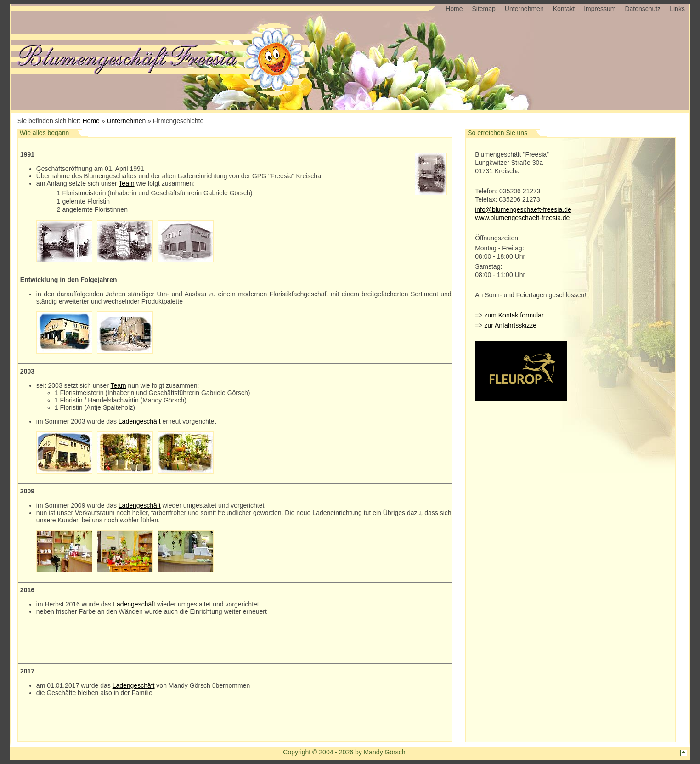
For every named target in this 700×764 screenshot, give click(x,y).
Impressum (600, 9)
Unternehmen (524, 9)
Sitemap (483, 9)
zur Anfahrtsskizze (510, 325)
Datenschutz (643, 9)
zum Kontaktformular (514, 315)
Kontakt (564, 9)
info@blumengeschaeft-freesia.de (523, 209)
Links (677, 9)
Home (454, 9)
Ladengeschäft (140, 421)
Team (126, 183)
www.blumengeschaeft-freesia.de (522, 218)
